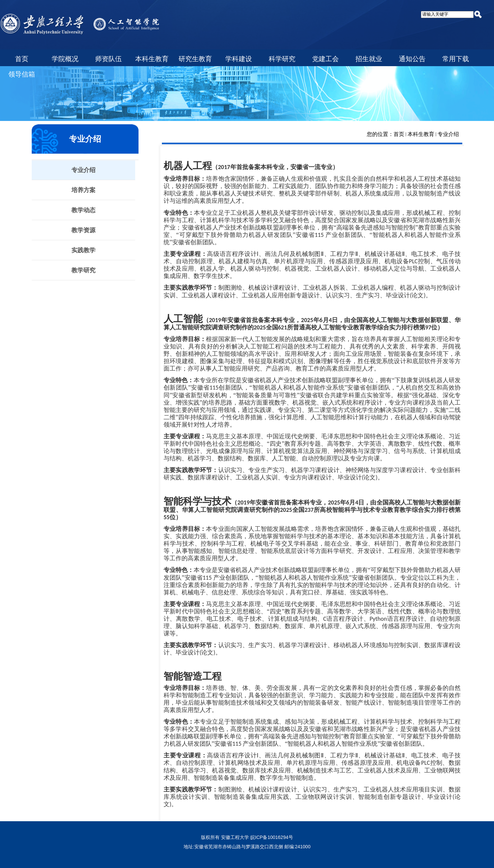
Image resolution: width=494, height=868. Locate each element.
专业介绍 (448, 134)
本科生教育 (421, 134)
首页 (399, 134)
